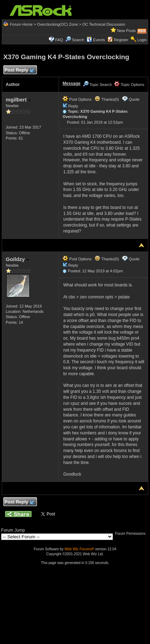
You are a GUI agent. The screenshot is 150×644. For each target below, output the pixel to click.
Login (142, 40)
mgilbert (18, 100)
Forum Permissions (132, 534)
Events (96, 40)
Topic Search (97, 85)
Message (71, 83)
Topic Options (129, 85)
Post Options (77, 99)
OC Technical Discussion (104, 24)
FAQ (59, 40)
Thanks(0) (107, 99)
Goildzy (17, 259)
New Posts (127, 31)
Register (121, 40)
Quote (134, 99)
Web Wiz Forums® (79, 549)
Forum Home (21, 24)
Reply (73, 106)
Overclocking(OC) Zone (58, 24)
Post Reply (19, 70)
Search (78, 40)
